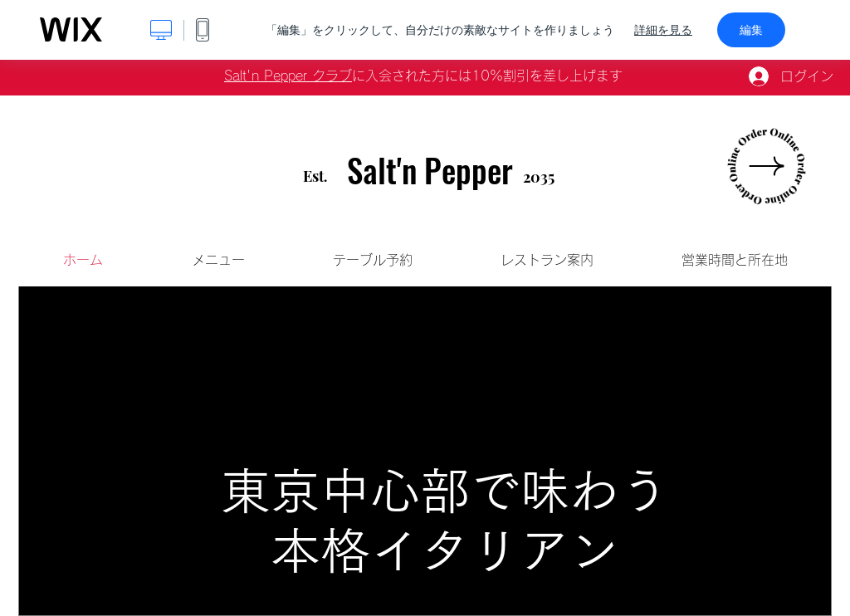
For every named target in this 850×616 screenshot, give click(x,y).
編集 (751, 30)
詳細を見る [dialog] (663, 30)
